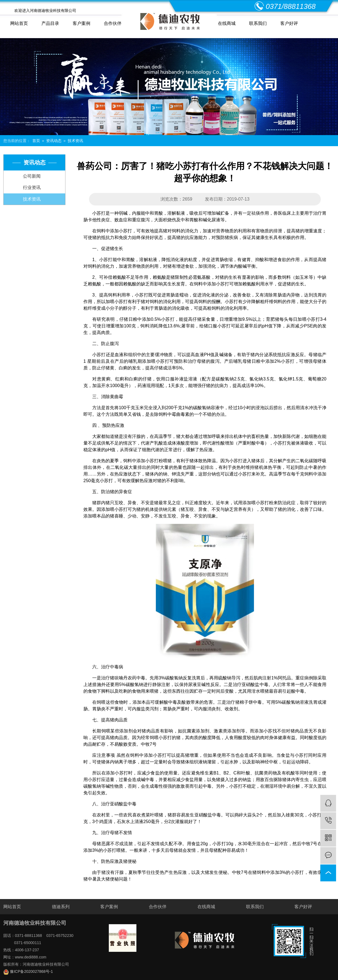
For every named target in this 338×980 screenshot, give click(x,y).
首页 (36, 141)
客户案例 (81, 23)
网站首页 (19, 23)
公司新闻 (32, 176)
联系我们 (258, 23)
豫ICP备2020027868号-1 (28, 971)
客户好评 (289, 23)
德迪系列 (61, 907)
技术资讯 (75, 141)
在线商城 (227, 23)
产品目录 (50, 23)
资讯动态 (54, 141)
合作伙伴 (113, 23)
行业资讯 (32, 187)
